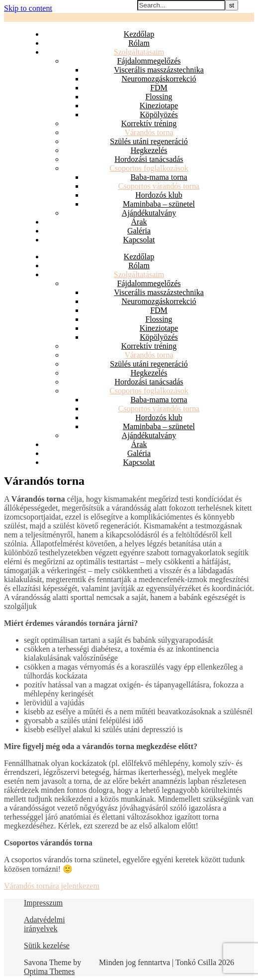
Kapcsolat (139, 240)
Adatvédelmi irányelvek (44, 924)
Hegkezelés (149, 150)
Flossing (159, 97)
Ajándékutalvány (149, 213)
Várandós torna (149, 132)
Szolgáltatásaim (139, 52)
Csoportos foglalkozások (149, 168)
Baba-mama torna (159, 177)
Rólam (139, 43)
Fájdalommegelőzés (149, 61)
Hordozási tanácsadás (149, 159)
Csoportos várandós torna (159, 186)
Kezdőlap (139, 34)
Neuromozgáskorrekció (159, 79)
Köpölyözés (159, 114)
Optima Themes (49, 971)
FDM (159, 88)
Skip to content (28, 8)
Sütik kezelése (47, 945)
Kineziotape (159, 106)
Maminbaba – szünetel (159, 204)
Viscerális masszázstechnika (159, 70)
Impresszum (43, 903)
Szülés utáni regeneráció (149, 141)
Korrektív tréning (149, 123)
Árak (139, 222)
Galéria (139, 231)
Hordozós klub (159, 195)
